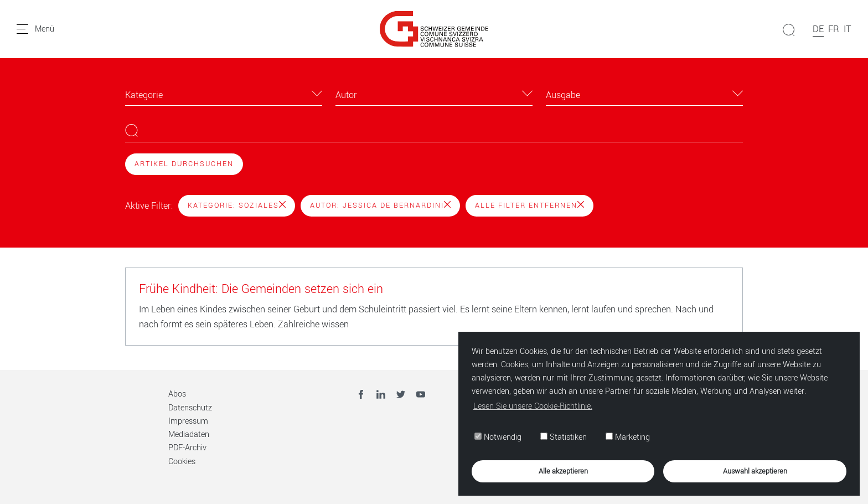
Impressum (188, 421)
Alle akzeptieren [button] (563, 470)
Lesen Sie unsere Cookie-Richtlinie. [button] (532, 406)
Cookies (182, 462)
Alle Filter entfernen (529, 205)
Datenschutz (190, 408)
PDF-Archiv (187, 448)
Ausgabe (563, 95)
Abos (177, 394)
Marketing (627, 437)
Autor (346, 95)
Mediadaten (189, 434)
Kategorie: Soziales (237, 205)
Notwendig (497, 437)
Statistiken (563, 437)
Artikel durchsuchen (184, 164)
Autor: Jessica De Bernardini (380, 205)
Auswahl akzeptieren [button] (755, 470)
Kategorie (144, 95)
